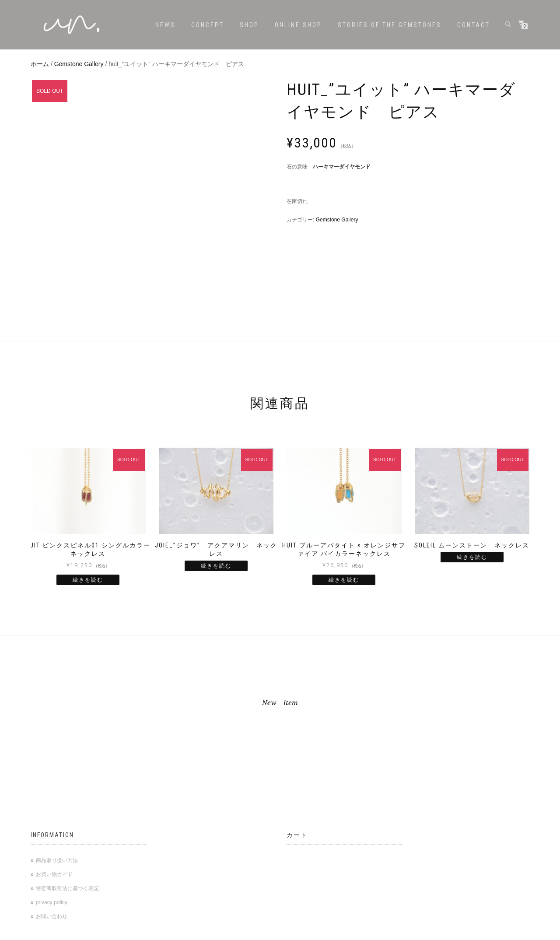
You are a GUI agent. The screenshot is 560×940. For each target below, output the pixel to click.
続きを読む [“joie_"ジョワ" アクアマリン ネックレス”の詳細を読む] (216, 470)
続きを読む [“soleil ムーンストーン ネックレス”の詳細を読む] (472, 461)
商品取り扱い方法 (57, 765)
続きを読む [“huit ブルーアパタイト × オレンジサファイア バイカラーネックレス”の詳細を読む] (344, 484)
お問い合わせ (52, 821)
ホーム (40, 64)
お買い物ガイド (54, 779)
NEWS (165, 25)
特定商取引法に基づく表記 (67, 793)
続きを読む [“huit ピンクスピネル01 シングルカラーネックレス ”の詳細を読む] (88, 484)
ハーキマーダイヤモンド (342, 167)
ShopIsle (41, 933)
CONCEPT (208, 25)
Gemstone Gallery (79, 64)
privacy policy (52, 807)
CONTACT (474, 25)
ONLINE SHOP (298, 25)
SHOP (249, 25)
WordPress (89, 933)
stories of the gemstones (390, 25)
